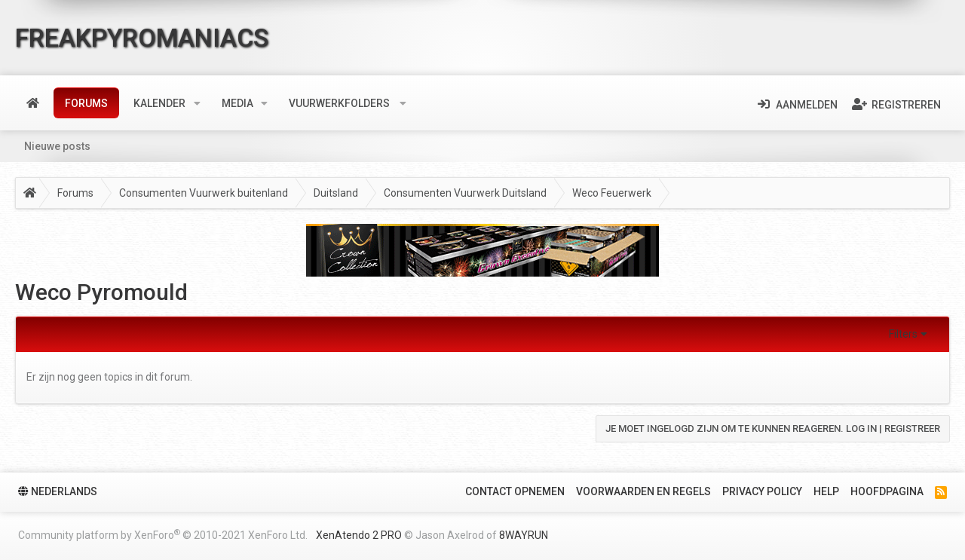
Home (33, 103)
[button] (197, 103)
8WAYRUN (524, 535)
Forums (86, 103)
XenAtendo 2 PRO (359, 535)
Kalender (159, 103)
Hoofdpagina (887, 491)
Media (237, 103)
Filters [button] (903, 334)
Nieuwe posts (57, 146)
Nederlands (58, 491)
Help (826, 491)
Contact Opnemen (515, 491)
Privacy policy (762, 491)
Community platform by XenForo (163, 534)
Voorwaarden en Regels (643, 491)
